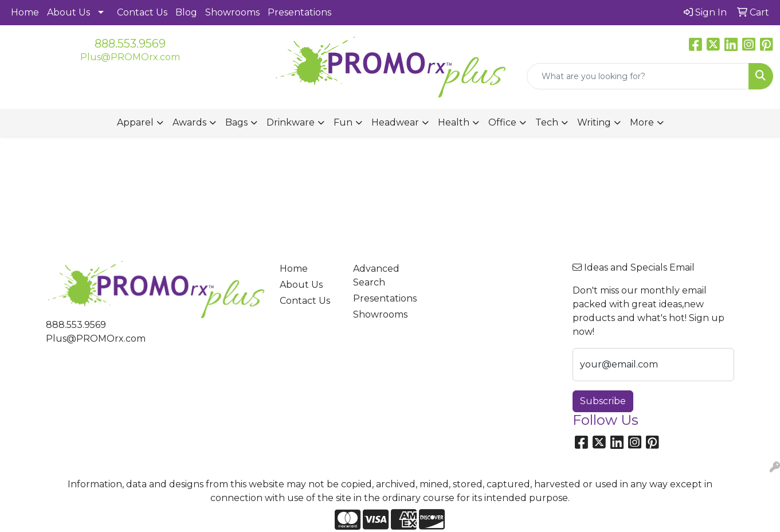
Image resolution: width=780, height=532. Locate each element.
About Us (68, 12)
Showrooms (232, 12)
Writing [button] (594, 122)
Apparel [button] (135, 122)
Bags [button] (236, 122)
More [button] (642, 122)
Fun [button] (343, 122)
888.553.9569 (130, 44)
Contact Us (142, 12)
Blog (186, 12)
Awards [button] (189, 122)
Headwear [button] (395, 122)
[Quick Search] (638, 76)
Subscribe (603, 401)
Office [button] (502, 122)
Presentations (299, 12)
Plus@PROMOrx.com (130, 57)
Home (25, 12)
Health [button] (454, 122)
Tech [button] (547, 122)
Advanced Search (376, 275)
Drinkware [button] (291, 122)
